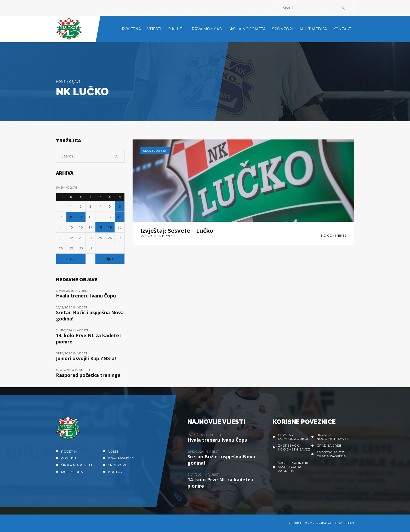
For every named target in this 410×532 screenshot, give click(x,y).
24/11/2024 (64, 330)
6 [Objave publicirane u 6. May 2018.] (120, 206)
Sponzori (117, 465)
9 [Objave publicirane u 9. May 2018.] (81, 217)
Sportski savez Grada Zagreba (331, 454)
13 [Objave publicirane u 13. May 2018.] (119, 217)
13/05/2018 (149, 236)
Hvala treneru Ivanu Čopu (86, 296)
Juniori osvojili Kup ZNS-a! (86, 358)
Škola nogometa (77, 465)
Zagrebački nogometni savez (294, 447)
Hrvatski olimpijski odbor (294, 437)
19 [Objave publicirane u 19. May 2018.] (110, 227)
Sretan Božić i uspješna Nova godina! (90, 315)
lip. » (110, 259)
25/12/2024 (65, 307)
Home (61, 82)
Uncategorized (155, 151)
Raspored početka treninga (88, 375)
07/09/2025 (65, 291)
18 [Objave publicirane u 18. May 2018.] (100, 227)
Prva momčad (121, 458)
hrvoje (169, 236)
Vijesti (84, 291)
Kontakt (116, 472)
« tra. (71, 259)
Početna (69, 451)
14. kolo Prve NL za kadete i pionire (89, 338)
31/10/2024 (65, 353)
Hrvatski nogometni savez (333, 437)
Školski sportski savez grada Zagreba (293, 467)
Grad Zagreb (329, 445)
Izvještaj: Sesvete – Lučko (177, 230)
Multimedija (72, 472)
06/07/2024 (66, 370)
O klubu (69, 458)
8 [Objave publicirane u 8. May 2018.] (71, 217)
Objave (75, 82)
